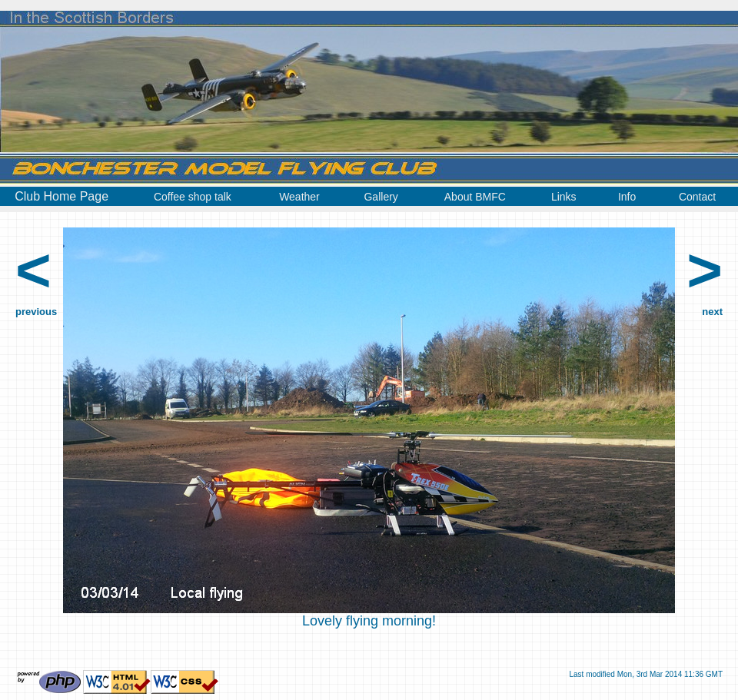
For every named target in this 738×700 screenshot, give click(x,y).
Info (627, 197)
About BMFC (475, 197)
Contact (697, 197)
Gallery (381, 197)
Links (564, 197)
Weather (299, 197)
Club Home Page (61, 196)
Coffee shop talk (193, 197)
